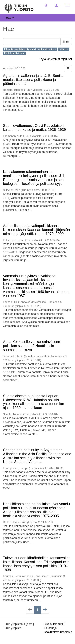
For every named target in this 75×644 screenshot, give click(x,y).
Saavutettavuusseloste (58, 632)
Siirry (66, 42)
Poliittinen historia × (14, 53)
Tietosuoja (50, 628)
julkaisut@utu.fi (53, 624)
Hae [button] (10, 18)
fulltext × (64, 49)
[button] (46, 5)
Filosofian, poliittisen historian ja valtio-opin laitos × (30, 49)
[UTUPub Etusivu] (19, 7)
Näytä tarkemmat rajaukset (55, 59)
